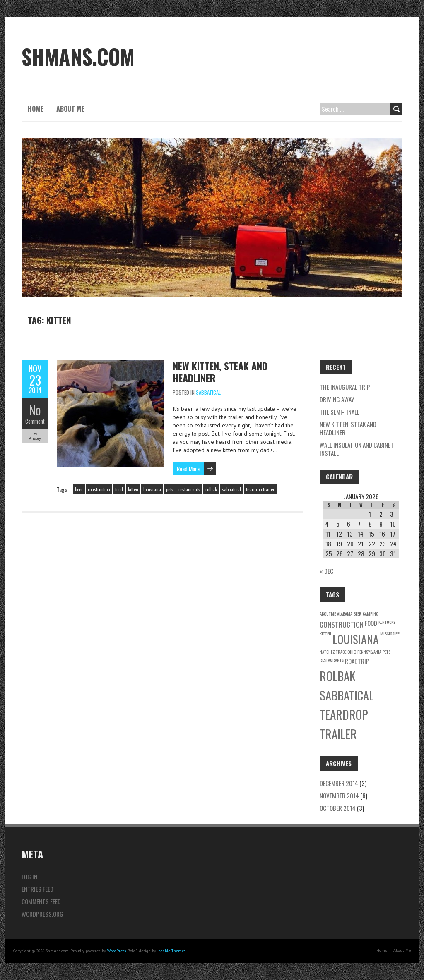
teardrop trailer (260, 489)
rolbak (211, 489)
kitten (133, 489)
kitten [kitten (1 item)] (325, 633)
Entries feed (37, 889)
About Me (71, 109)
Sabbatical (208, 392)
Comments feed (41, 901)
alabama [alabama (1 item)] (345, 613)
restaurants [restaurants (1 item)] (332, 660)
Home (36, 109)
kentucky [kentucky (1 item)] (387, 622)
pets (170, 489)
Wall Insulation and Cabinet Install (357, 449)
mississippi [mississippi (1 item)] (390, 633)
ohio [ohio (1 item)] (352, 652)
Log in (29, 877)
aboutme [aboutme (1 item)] (328, 613)
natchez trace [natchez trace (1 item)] (333, 652)
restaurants (189, 489)
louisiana (152, 489)
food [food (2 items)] (371, 623)
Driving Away (337, 399)
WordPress (117, 951)
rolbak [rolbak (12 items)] (338, 676)
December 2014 (339, 783)
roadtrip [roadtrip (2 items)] (357, 661)
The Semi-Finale (340, 412)
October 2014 (338, 808)
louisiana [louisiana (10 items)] (356, 639)
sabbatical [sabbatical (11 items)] (347, 695)
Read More (188, 468)
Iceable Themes (171, 951)
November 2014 (339, 796)
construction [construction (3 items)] (342, 624)
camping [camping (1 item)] (371, 613)
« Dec (326, 571)
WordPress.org (42, 914)
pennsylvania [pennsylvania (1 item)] (369, 652)
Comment (35, 421)
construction (99, 489)
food (119, 489)
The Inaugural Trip (345, 387)
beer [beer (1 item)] (358, 613)
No (35, 410)
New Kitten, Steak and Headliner (220, 372)
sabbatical (231, 489)
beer (79, 489)
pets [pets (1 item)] (387, 652)
